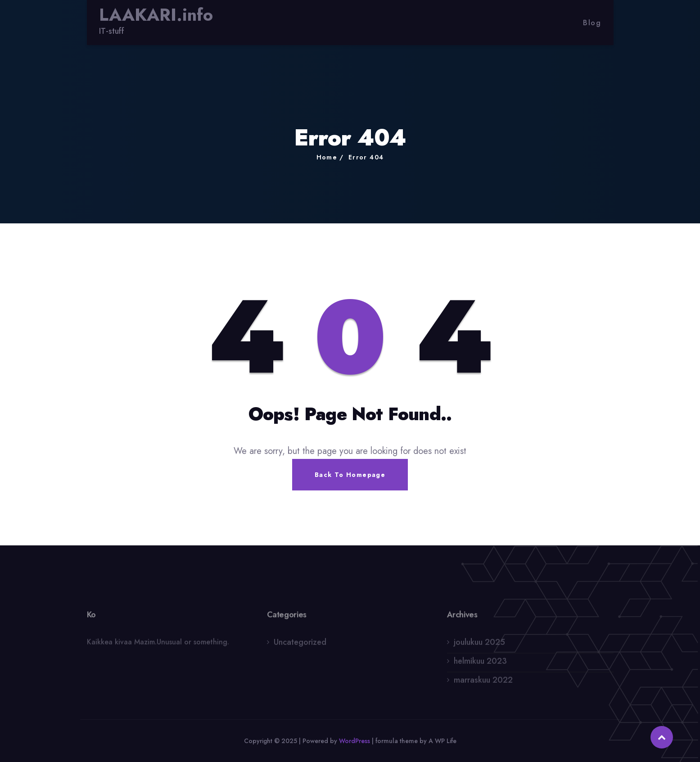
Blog (592, 23)
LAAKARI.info (156, 15)
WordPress (355, 741)
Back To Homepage (350, 475)
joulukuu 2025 (479, 644)
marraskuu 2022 (483, 682)
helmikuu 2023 (480, 663)
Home (327, 157)
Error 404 (366, 157)
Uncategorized (300, 644)
